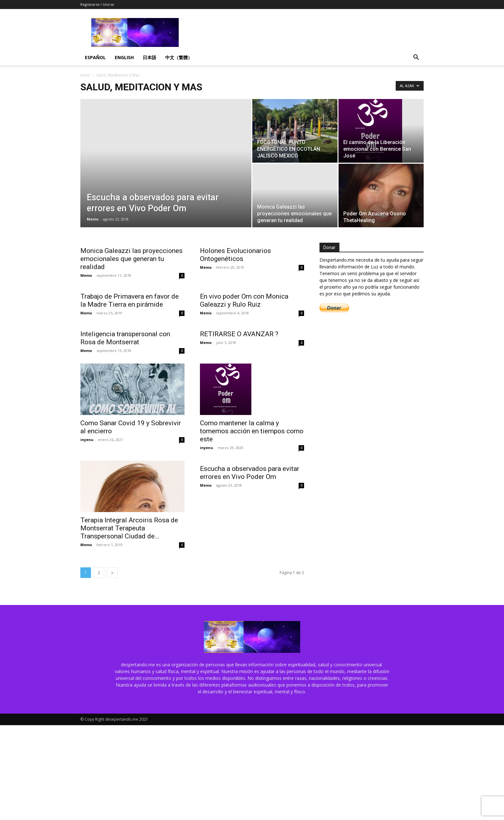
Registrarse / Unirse (97, 4)
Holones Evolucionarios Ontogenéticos (235, 255)
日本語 (149, 57)
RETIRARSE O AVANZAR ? (240, 334)
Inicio (85, 75)
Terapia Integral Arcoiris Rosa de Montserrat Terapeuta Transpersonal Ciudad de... (129, 528)
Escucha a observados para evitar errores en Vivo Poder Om (250, 524)
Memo (93, 219)
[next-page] (112, 573)
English (124, 57)
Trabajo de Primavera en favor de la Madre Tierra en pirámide (130, 300)
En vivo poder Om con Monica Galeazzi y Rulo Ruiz (244, 300)
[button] (416, 58)
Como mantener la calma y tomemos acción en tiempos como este (252, 431)
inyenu (87, 440)
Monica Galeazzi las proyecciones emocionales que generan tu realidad (131, 259)
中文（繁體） (179, 57)
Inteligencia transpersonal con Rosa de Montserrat (125, 338)
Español (95, 57)
